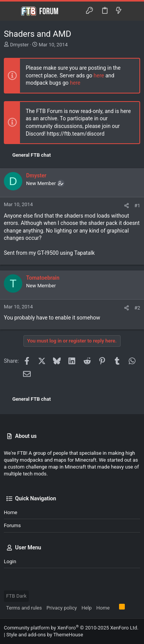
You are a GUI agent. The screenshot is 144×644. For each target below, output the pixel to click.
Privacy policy (62, 608)
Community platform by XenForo (71, 628)
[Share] (127, 206)
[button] (12, 11)
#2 (137, 308)
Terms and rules (24, 608)
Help (87, 608)
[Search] (133, 11)
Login (10, 561)
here (99, 75)
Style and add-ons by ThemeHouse (45, 635)
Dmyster (19, 45)
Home (11, 512)
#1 (137, 206)
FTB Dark (16, 596)
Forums (12, 525)
